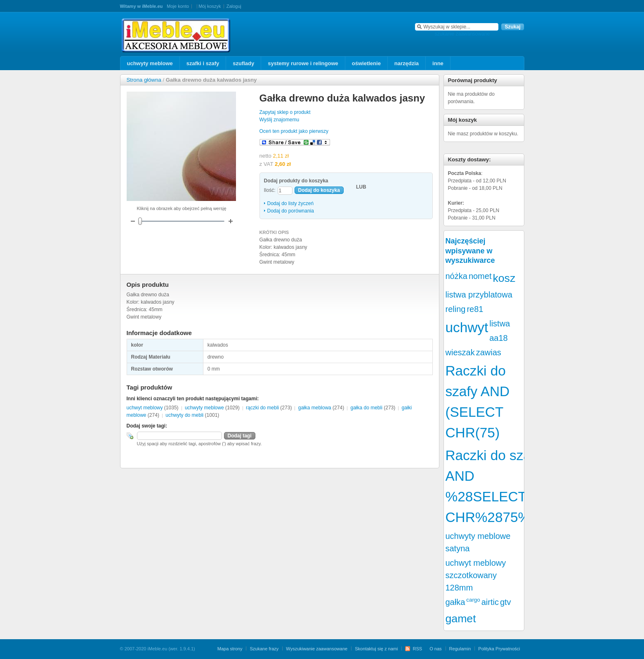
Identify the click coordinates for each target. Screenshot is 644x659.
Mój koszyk (210, 6)
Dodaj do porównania (291, 211)
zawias (489, 352)
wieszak (460, 352)
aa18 (499, 338)
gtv (506, 602)
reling (456, 309)
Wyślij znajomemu (280, 120)
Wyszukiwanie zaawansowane (317, 649)
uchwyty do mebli (184, 415)
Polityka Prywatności (499, 649)
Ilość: (270, 190)
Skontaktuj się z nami (376, 649)
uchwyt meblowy (145, 408)
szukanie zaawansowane (462, 34)
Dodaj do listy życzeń (291, 203)
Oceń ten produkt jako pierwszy (294, 131)
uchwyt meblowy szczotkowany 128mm (476, 575)
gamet (461, 619)
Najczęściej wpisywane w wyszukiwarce (470, 251)
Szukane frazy (264, 649)
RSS (417, 649)
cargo (473, 600)
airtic (490, 602)
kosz (504, 278)
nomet (480, 276)
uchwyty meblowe (204, 408)
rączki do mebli (262, 408)
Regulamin (460, 649)
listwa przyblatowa (479, 295)
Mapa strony (230, 649)
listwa (500, 324)
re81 (475, 309)
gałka (455, 602)
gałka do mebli (366, 408)
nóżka (456, 276)
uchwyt (467, 327)
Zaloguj (234, 6)
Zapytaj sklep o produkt (285, 112)
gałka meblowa (315, 408)
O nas (435, 649)
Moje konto (178, 6)
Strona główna (144, 80)
